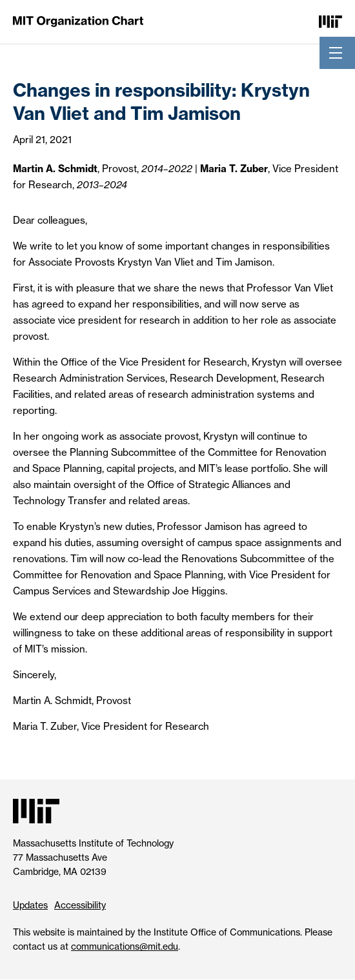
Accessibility (80, 905)
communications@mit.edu (125, 946)
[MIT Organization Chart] (78, 21)
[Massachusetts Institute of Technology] (330, 21)
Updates (30, 905)
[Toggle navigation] (336, 53)
